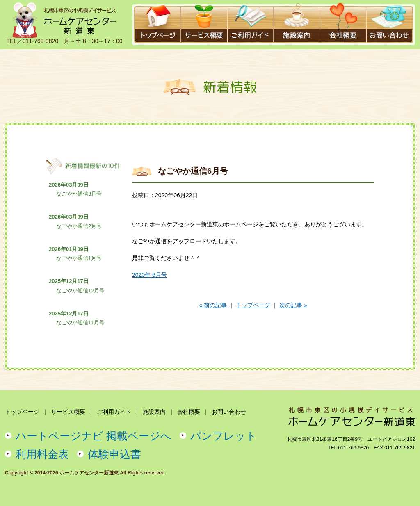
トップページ (253, 305)
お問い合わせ (229, 412)
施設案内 (154, 412)
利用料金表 (42, 454)
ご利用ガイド (114, 412)
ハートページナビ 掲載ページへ (94, 436)
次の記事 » (293, 305)
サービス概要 (68, 412)
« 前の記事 (213, 305)
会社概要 (189, 412)
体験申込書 (114, 454)
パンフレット (224, 436)
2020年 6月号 (150, 275)
